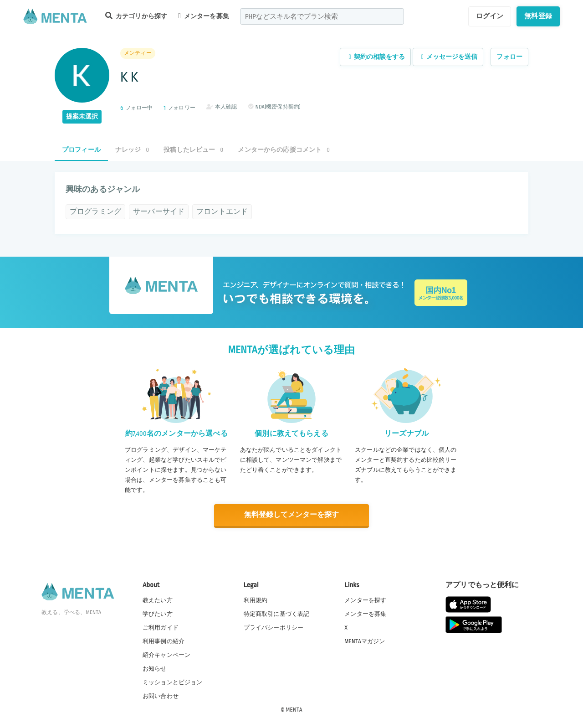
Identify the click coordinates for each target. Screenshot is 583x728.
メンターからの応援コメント (284, 150)
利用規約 (256, 599)
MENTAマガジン (365, 641)
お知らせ (155, 668)
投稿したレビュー (193, 150)
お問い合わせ (161, 696)
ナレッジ (132, 150)
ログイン (490, 16)
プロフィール (81, 150)
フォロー (509, 57)
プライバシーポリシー (274, 627)
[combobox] (322, 16)
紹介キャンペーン (166, 655)
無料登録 (538, 16)
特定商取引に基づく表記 (277, 613)
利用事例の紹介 (164, 641)
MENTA (294, 709)
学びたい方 (158, 613)
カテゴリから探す (136, 16)
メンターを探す (365, 599)
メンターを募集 (204, 16)
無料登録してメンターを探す (291, 515)
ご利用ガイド (161, 627)
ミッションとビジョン (173, 682)
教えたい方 (158, 599)
